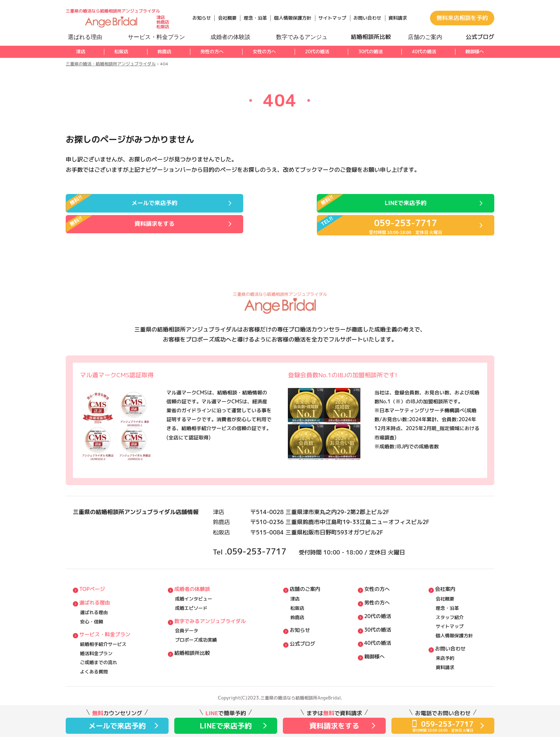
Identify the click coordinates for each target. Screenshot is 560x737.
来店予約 (445, 656)
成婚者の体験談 (193, 579)
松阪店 (121, 51)
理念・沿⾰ (447, 600)
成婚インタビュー (194, 590)
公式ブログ (305, 640)
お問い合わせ (367, 18)
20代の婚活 (317, 51)
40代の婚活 (424, 51)
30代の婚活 (370, 51)
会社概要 (227, 18)
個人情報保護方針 (292, 18)
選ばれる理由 (95, 594)
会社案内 (446, 579)
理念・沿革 (255, 18)
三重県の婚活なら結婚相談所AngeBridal (301, 697)
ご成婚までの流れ (99, 660)
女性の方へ (264, 51)
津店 (81, 51)
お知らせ (201, 18)
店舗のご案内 (307, 579)
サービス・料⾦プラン (106, 629)
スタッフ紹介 (450, 610)
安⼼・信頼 (92, 615)
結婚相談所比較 (193, 650)
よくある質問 (94, 671)
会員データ (187, 625)
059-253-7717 (266, 538)
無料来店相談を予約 (462, 18)
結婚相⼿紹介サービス (103, 640)
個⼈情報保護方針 (454, 630)
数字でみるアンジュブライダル (212, 614)
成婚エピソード (192, 600)
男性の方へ (212, 51)
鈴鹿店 (164, 51)
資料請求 (398, 18)
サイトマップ (332, 18)
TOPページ (93, 579)
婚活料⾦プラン (96, 650)
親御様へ (475, 51)
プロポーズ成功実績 (196, 635)
